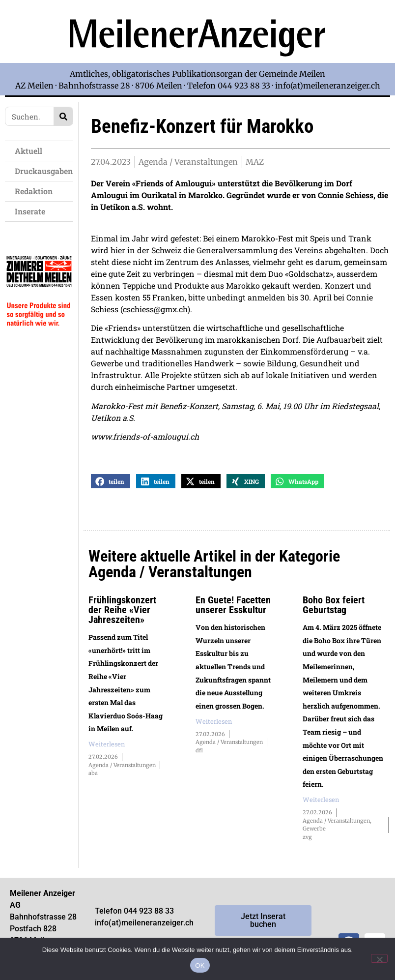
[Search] (63, 116)
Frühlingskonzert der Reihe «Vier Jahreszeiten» (122, 616)
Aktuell (31, 151)
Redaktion (36, 191)
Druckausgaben (44, 171)
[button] (111, 487)
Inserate (32, 211)
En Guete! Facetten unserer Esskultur (233, 611)
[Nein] (379, 958)
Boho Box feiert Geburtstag (334, 611)
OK (200, 965)
